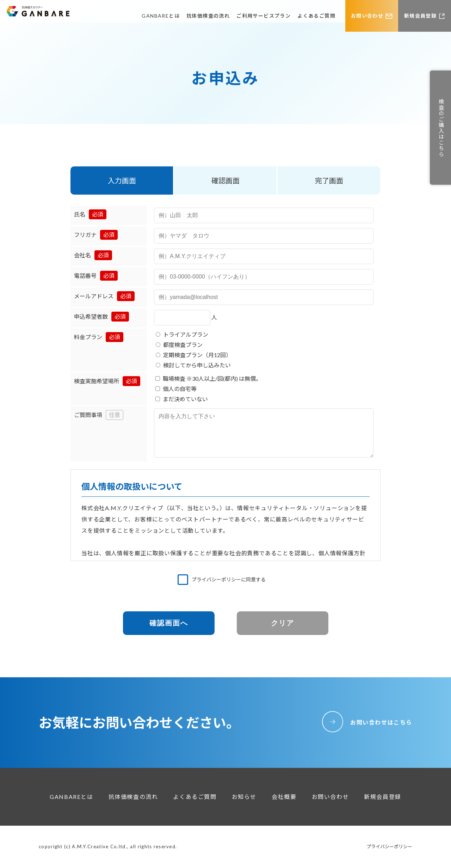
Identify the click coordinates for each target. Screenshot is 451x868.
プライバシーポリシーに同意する (229, 579)
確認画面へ (169, 623)
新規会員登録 (420, 16)
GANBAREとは (161, 16)
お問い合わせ (367, 16)
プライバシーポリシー (389, 846)
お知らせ (244, 797)
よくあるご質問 (316, 16)
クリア (283, 623)
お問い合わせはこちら (381, 722)
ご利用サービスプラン (264, 16)
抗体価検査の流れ (208, 16)
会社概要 (284, 797)
